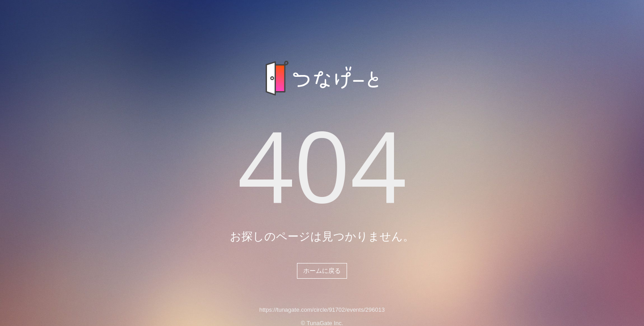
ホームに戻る (322, 271)
